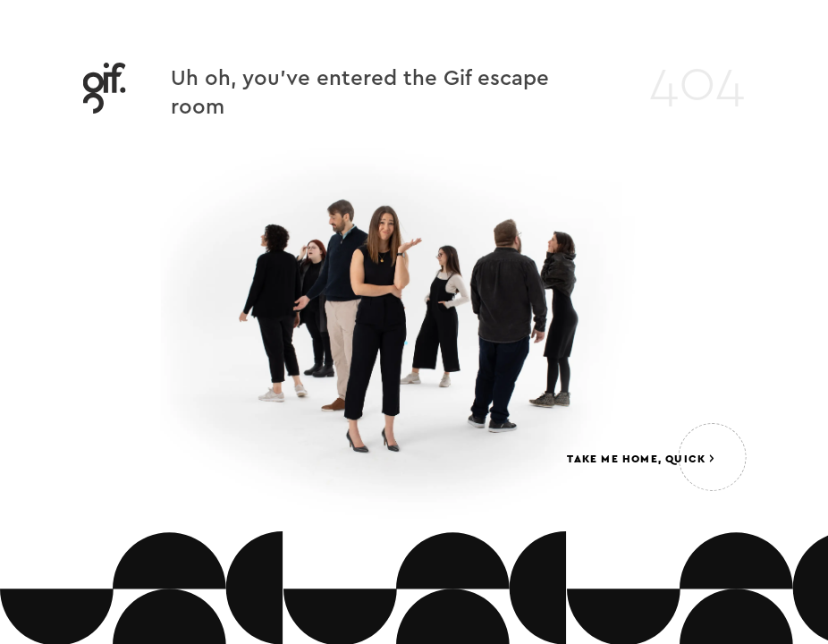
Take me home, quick (640, 459)
